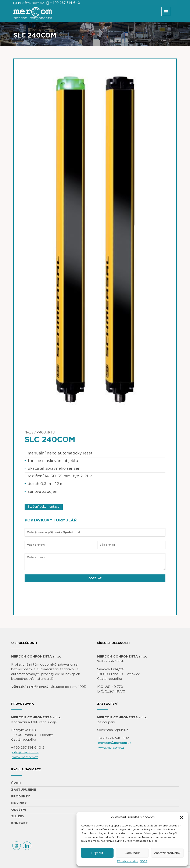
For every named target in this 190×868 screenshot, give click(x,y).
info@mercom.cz (31, 3)
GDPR (144, 861)
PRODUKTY (21, 796)
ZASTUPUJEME (24, 790)
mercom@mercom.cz (115, 743)
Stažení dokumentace (44, 507)
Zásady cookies (127, 861)
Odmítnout (132, 853)
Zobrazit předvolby (167, 853)
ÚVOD (16, 783)
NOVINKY (19, 803)
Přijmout (97, 853)
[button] (182, 817)
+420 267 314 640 (65, 3)
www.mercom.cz (25, 757)
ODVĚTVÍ (19, 810)
